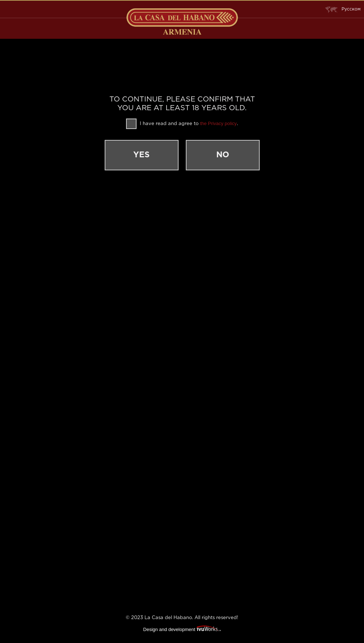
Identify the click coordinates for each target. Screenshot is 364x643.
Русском (343, 9)
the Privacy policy (218, 123)
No (223, 155)
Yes (141, 155)
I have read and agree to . (182, 124)
